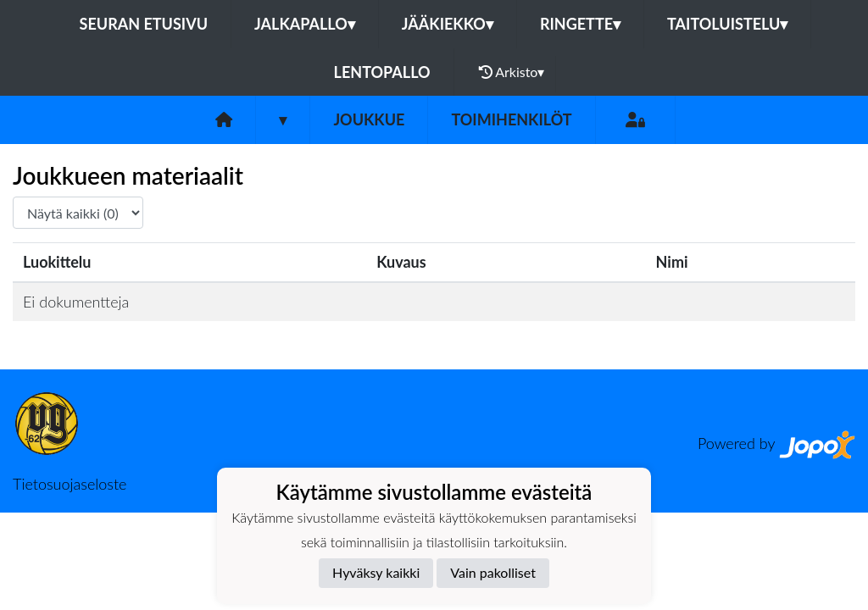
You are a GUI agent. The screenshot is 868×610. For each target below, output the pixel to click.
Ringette (580, 24)
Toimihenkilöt (511, 119)
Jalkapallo (305, 24)
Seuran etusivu (144, 24)
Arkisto (512, 72)
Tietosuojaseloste (70, 484)
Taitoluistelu (727, 24)
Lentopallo (382, 72)
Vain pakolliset (493, 572)
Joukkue (369, 119)
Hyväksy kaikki (376, 572)
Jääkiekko (448, 24)
